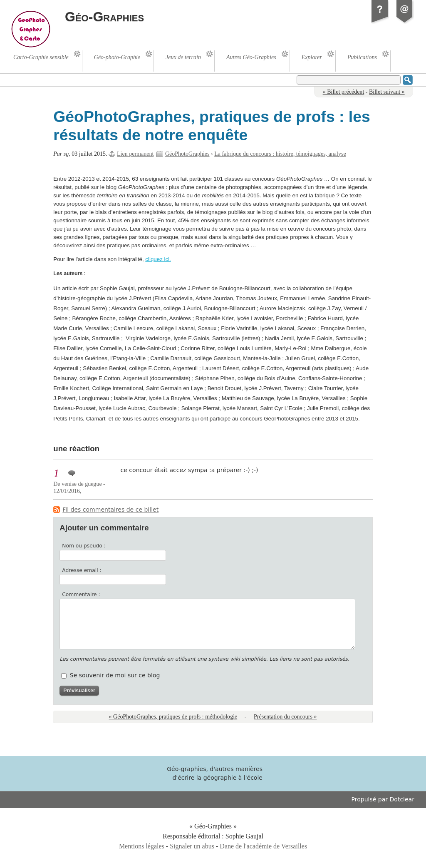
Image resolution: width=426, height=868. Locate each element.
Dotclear (402, 799)
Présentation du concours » (285, 717)
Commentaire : (81, 594)
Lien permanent (135, 154)
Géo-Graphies (104, 17)
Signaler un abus (192, 846)
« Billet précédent (344, 92)
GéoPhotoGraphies (187, 154)
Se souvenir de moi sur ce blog (115, 675)
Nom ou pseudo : (84, 546)
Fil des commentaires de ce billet (110, 510)
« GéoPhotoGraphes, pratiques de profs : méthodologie (173, 717)
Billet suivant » (387, 92)
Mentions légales (142, 846)
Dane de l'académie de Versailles (263, 846)
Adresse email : (82, 570)
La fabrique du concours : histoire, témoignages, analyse (280, 154)
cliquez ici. (158, 259)
